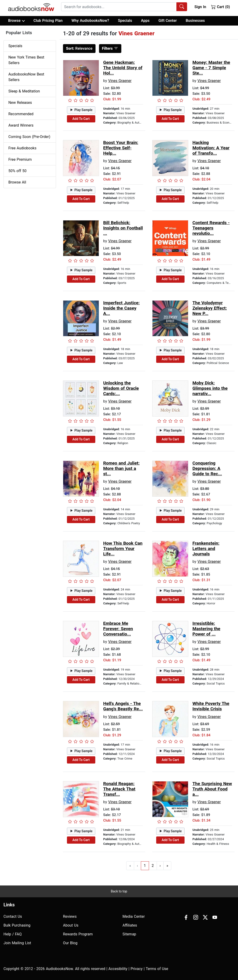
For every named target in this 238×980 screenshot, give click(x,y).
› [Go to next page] (160, 866)
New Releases (20, 103)
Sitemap (129, 934)
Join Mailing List (17, 943)
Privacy (137, 969)
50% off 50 (17, 171)
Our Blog (70, 943)
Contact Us (13, 916)
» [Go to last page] (167, 866)
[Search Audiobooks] (182, 7)
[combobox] (124, 7)
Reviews (70, 916)
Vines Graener (120, 81)
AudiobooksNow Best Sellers (26, 77)
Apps (145, 21)
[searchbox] (119, 7)
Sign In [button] (200, 7)
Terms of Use (157, 969)
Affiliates (130, 925)
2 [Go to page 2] (153, 866)
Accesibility (118, 969)
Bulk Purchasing (17, 925)
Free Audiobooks (22, 148)
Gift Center (168, 21)
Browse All (17, 182)
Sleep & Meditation (24, 91)
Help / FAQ (13, 934)
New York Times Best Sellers (26, 60)
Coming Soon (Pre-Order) (29, 137)
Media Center (134, 916)
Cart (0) (220, 7)
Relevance (79, 48)
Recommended (21, 114)
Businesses (195, 21)
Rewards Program (78, 934)
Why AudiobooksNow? (90, 21)
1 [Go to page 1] (145, 866)
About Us (71, 925)
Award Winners (21, 125)
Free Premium (20, 159)
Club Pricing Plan (48, 21)
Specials (125, 21)
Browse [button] (16, 21)
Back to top (119, 891)
